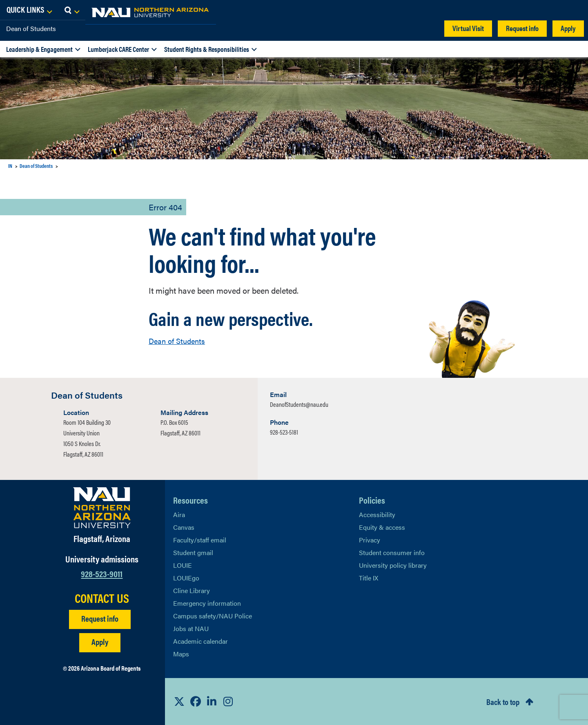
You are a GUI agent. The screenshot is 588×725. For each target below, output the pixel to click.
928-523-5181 (284, 432)
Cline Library (192, 590)
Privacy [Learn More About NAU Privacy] (370, 540)
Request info (522, 28)
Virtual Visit (468, 28)
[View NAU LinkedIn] (212, 701)
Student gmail (193, 552)
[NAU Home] (65, 12)
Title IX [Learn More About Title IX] (369, 578)
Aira (179, 514)
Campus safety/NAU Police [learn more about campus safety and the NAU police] (213, 616)
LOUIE (183, 565)
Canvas (184, 527)
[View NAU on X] (179, 701)
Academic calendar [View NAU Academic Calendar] (200, 641)
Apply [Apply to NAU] (100, 641)
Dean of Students (31, 28)
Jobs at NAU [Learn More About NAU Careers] (191, 628)
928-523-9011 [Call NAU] (102, 573)
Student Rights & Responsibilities (207, 49)
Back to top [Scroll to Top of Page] (503, 702)
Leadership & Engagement (39, 49)
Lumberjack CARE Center (118, 49)
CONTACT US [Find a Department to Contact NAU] (102, 598)
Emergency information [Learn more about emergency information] (207, 603)
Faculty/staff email (200, 540)
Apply (568, 28)
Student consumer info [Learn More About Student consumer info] (392, 552)
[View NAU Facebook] (196, 701)
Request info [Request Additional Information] (100, 618)
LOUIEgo (186, 578)
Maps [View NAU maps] (181, 654)
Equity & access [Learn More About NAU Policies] (382, 527)
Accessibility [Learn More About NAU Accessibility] (377, 514)
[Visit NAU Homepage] (102, 508)
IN (10, 166)
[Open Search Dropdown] (574, 10)
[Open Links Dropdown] (532, 10)
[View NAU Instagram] (228, 701)
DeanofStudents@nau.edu (299, 404)
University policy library (393, 565)
